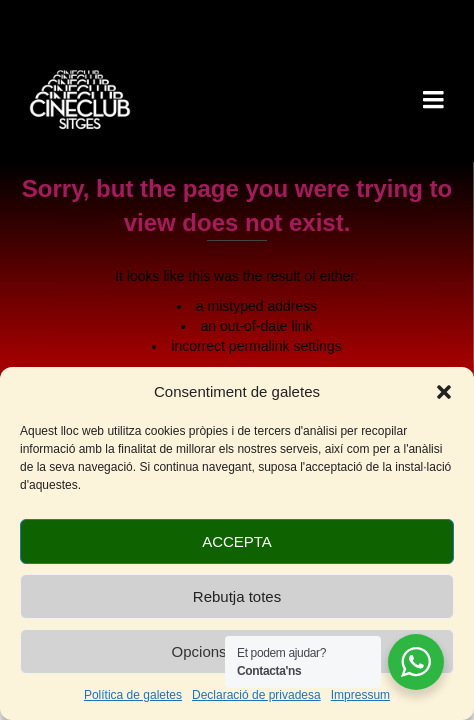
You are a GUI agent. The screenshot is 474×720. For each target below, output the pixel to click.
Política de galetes (133, 695)
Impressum (360, 695)
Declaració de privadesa (256, 695)
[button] (444, 392)
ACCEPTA (237, 541)
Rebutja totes (237, 596)
